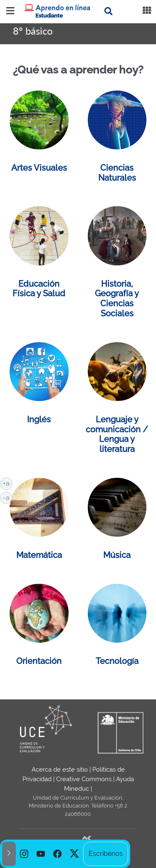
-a (8, 497)
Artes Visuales (39, 168)
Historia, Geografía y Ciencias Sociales (117, 299)
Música (117, 555)
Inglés (39, 419)
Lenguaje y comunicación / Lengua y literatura (117, 434)
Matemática (39, 555)
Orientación (39, 661)
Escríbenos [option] (106, 854)
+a (8, 483)
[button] (9, 854)
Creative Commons (84, 779)
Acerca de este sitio (60, 770)
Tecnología (117, 661)
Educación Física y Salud (39, 289)
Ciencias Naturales (117, 173)
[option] (24, 854)
